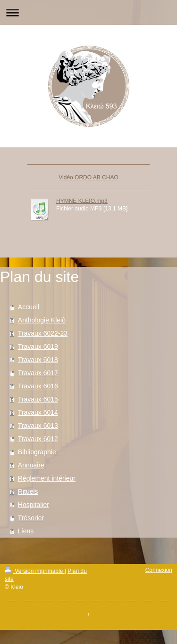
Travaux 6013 (38, 426)
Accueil (29, 307)
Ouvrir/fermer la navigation (88, 12)
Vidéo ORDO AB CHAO (88, 177)
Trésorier (31, 518)
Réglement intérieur (47, 478)
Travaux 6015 (38, 399)
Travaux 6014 (38, 412)
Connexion (159, 570)
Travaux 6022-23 (43, 333)
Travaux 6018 (38, 360)
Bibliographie (37, 452)
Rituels (28, 491)
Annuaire (31, 465)
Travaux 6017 (38, 373)
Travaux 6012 (38, 439)
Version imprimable (35, 571)
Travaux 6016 (38, 386)
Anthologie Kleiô (42, 320)
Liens (26, 531)
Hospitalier (34, 505)
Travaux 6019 (38, 346)
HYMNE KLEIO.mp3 (82, 201)
